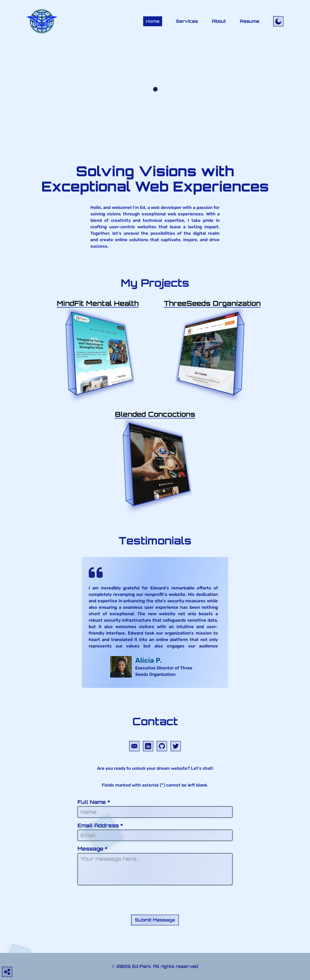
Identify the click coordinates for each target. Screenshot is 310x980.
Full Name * (155, 808)
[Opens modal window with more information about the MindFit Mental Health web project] (98, 303)
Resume (250, 21)
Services (187, 21)
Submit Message (155, 920)
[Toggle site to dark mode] (278, 21)
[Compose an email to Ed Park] (134, 746)
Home (153, 21)
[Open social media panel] (7, 972)
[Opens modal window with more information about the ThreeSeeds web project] (212, 303)
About (219, 21)
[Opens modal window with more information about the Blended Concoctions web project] (155, 414)
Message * (155, 865)
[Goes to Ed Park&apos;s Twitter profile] (176, 746)
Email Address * (155, 832)
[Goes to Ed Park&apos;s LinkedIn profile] (148, 746)
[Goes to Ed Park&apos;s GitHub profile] (162, 746)
